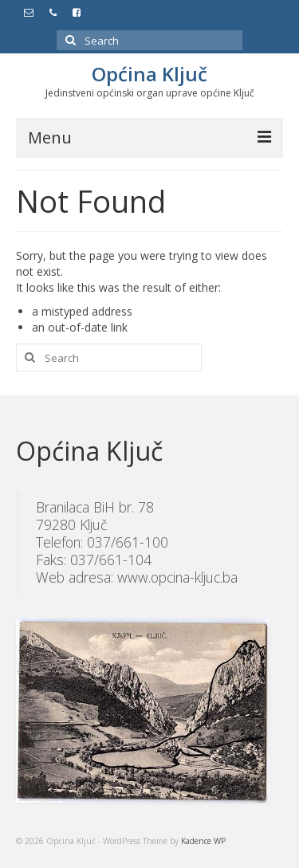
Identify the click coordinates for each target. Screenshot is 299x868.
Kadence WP (203, 841)
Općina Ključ (149, 74)
